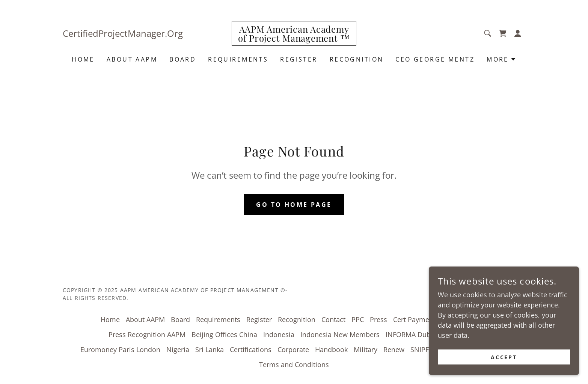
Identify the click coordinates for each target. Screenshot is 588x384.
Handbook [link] (331, 349)
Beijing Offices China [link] (224, 334)
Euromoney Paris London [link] (120, 349)
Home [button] (110, 319)
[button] (518, 33)
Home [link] (83, 59)
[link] (294, 39)
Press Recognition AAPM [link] (147, 334)
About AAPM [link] (132, 59)
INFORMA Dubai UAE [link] (418, 334)
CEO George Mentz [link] (435, 59)
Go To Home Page (294, 205)
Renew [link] (394, 349)
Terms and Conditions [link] (294, 364)
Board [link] (183, 59)
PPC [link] (358, 319)
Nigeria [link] (178, 349)
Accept (504, 357)
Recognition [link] (357, 59)
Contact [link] (333, 319)
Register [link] (299, 59)
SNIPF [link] (420, 349)
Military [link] (366, 349)
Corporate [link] (293, 349)
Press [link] (378, 319)
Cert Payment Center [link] (426, 319)
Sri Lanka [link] (210, 349)
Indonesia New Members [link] (340, 334)
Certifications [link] (251, 349)
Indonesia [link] (279, 334)
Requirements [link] (238, 59)
